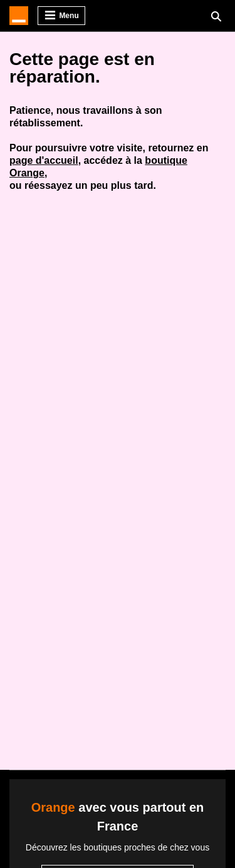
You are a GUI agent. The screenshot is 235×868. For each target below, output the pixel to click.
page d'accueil (44, 160)
